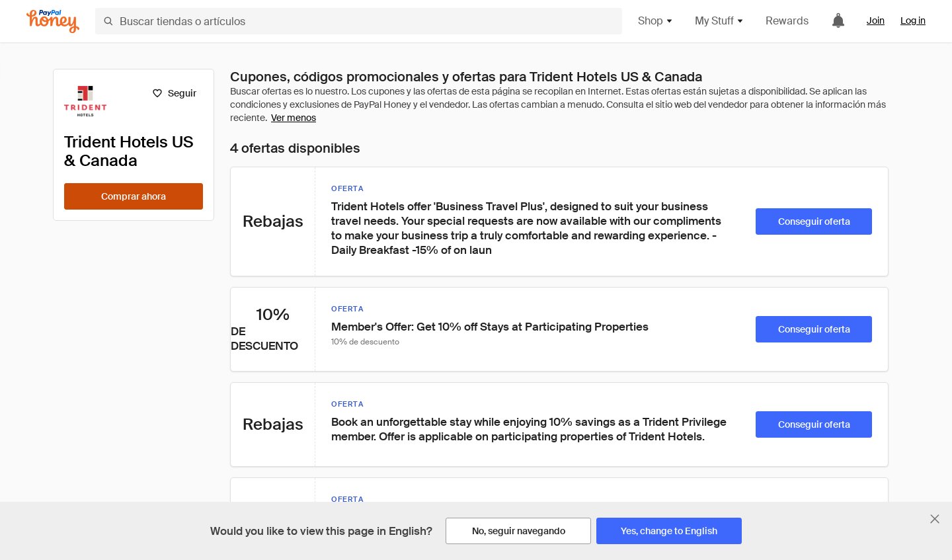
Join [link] (876, 20)
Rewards (787, 21)
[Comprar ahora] (134, 196)
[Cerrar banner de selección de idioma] (935, 519)
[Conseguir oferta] (814, 221)
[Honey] (53, 21)
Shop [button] (656, 21)
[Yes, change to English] (669, 531)
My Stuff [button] (720, 21)
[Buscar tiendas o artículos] (359, 21)
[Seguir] (174, 93)
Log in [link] (913, 20)
